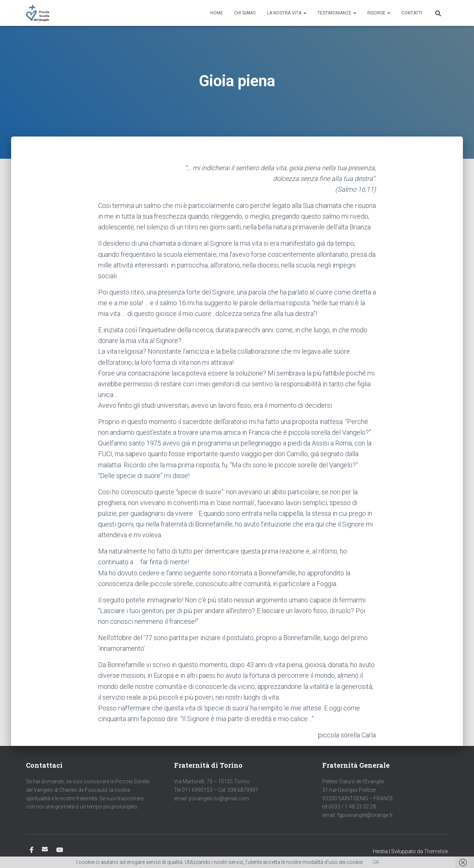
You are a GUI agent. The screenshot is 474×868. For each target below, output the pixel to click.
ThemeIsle (436, 851)
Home (217, 13)
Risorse (379, 13)
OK (376, 862)
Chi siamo (245, 13)
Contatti (412, 13)
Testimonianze (337, 13)
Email (45, 849)
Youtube (60, 850)
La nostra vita (287, 13)
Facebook (31, 850)
